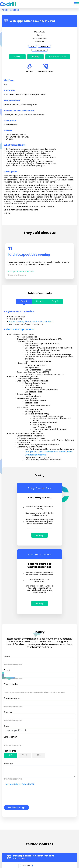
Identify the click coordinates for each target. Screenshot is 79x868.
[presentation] (24, 793)
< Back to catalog (11, 10)
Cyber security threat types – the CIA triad (31, 322)
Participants (10, 751)
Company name (12, 698)
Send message (16, 808)
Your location (11, 737)
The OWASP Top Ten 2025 (20, 329)
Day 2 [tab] (40, 301)
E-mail (7, 670)
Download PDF (58, 57)
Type (6, 726)
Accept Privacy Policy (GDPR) (21, 784)
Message (8, 763)
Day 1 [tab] (24, 301)
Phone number (11, 684)
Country (8, 712)
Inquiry (35, 57)
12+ (39, 755)
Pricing (17, 57)
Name (7, 656)
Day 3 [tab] (55, 301)
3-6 (10, 755)
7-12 (25, 755)
